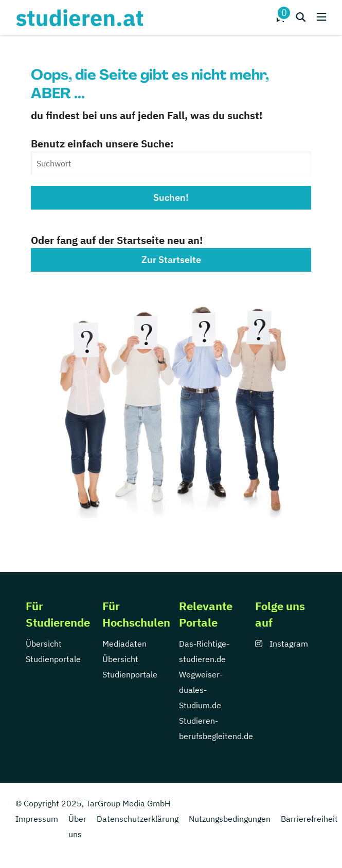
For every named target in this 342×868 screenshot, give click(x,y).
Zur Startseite (171, 260)
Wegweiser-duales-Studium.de (201, 690)
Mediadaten (124, 644)
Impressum (37, 819)
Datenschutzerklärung (138, 819)
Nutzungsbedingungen (230, 819)
